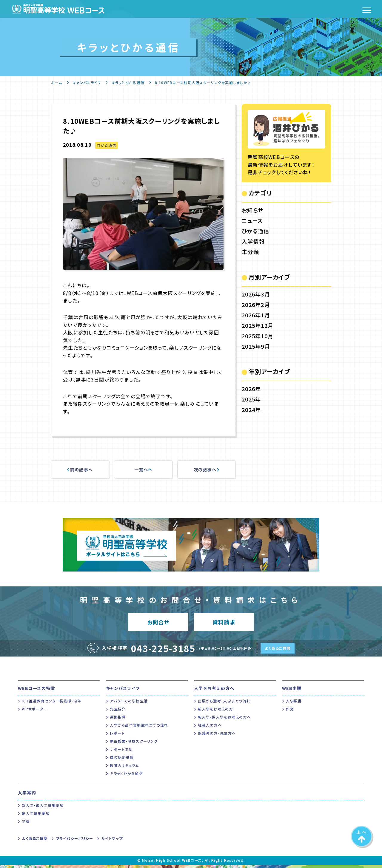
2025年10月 (258, 336)
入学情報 (253, 241)
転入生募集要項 (36, 817)
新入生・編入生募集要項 (43, 808)
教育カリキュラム (124, 769)
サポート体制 (121, 752)
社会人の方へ (210, 728)
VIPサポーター (34, 712)
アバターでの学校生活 (129, 704)
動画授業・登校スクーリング (134, 744)
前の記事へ (80, 469)
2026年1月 (256, 315)
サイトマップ (112, 842)
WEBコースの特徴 (37, 691)
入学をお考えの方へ (214, 691)
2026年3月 (256, 294)
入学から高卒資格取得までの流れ (139, 728)
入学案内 (27, 796)
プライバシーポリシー (75, 842)
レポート (117, 736)
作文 (290, 712)
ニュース (252, 220)
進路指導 (118, 720)
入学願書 (294, 704)
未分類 (250, 252)
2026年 (251, 389)
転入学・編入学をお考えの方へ (224, 720)
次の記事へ (207, 469)
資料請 (224, 624)
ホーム (56, 82)
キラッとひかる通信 (128, 82)
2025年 (251, 399)
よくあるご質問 (278, 651)
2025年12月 (258, 325)
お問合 (158, 624)
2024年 (251, 410)
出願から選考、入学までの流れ (224, 704)
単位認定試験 (122, 760)
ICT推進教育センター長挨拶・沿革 (52, 704)
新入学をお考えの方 (215, 712)
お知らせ (252, 210)
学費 (26, 825)
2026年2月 (256, 305)
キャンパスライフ (87, 82)
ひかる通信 (107, 145)
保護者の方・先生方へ (217, 736)
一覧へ (143, 469)
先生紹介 (118, 712)
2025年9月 (256, 346)
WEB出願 (292, 691)
